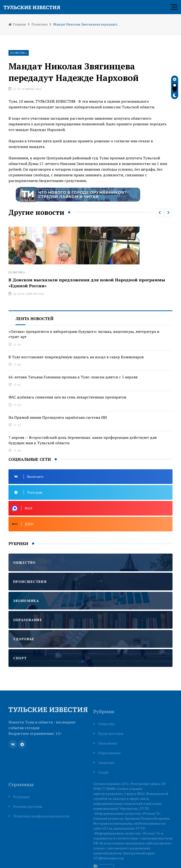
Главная (17, 24)
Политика (40, 24)
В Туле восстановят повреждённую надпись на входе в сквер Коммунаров (76, 357)
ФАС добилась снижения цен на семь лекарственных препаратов (67, 397)
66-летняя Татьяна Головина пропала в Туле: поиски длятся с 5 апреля (73, 377)
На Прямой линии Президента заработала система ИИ (58, 417)
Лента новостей (35, 319)
